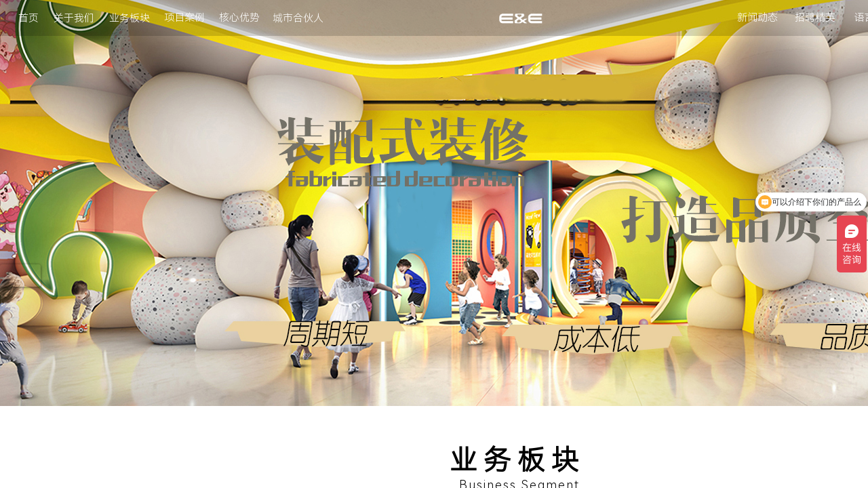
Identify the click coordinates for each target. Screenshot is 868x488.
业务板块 (130, 18)
